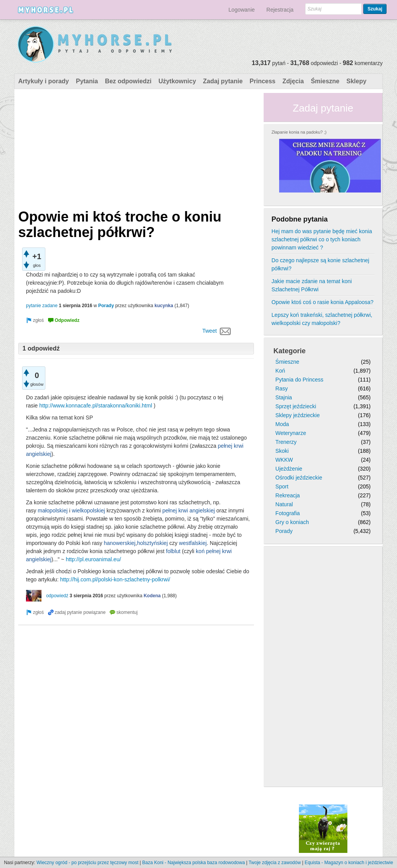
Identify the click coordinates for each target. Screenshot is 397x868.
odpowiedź (57, 596)
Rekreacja (287, 495)
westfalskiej (193, 543)
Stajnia (284, 397)
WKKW (284, 460)
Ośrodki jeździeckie (299, 478)
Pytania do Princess (299, 380)
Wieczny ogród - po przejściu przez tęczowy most (87, 863)
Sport (282, 486)
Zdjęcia (293, 81)
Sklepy (356, 81)
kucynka (164, 306)
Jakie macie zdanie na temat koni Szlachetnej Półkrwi (312, 285)
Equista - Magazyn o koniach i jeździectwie (349, 863)
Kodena (152, 596)
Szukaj (375, 9)
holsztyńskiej (152, 543)
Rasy (281, 388)
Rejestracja (280, 10)
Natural (284, 504)
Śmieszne (325, 81)
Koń (280, 371)
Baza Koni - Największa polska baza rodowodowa (194, 863)
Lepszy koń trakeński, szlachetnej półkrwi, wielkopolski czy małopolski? (322, 319)
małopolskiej (53, 510)
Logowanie (242, 10)
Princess (263, 81)
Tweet (210, 331)
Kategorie (289, 351)
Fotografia (287, 513)
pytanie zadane (42, 306)
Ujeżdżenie (289, 469)
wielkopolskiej (88, 510)
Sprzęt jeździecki (296, 406)
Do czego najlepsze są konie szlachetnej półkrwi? (320, 264)
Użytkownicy (177, 81)
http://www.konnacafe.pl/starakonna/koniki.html (96, 406)
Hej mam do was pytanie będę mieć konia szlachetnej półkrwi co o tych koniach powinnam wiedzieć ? (322, 239)
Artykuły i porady (44, 81)
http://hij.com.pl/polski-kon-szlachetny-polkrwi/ (115, 579)
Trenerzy (286, 442)
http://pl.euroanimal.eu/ (93, 559)
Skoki (282, 451)
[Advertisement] (136, 147)
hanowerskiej (120, 543)
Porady (106, 306)
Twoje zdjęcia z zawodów (275, 863)
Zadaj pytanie (223, 81)
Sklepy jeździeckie (297, 415)
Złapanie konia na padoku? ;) (299, 132)
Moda (282, 424)
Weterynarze (291, 433)
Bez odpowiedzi (128, 81)
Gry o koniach (292, 522)
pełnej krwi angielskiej (189, 510)
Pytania (87, 81)
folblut (173, 551)
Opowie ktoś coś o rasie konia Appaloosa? (322, 302)
